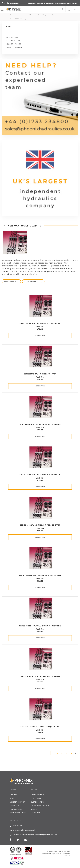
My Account (32, 3)
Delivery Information (40, 806)
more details (40, 336)
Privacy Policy (16, 809)
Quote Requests (38, 802)
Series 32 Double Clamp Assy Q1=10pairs (40, 727)
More (31, 15)
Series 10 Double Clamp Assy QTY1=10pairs (40, 424)
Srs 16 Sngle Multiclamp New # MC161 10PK (40, 475)
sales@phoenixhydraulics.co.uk (24, 830)
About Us (14, 795)
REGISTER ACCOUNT (17, 802)
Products (22, 15)
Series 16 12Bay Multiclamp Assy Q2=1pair (40, 525)
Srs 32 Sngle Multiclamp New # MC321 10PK (40, 626)
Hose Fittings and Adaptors (48, 15)
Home (12, 15)
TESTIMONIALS (36, 813)
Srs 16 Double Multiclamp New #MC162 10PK (40, 575)
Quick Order (50, 3)
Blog (12, 798)
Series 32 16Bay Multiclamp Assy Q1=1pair (40, 676)
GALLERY (34, 809)
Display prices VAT (66, 3)
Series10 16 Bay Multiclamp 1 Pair (40, 374)
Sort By (27, 281)
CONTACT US (14, 806)
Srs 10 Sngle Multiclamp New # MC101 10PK (40, 323)
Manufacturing (37, 795)
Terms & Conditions (18, 813)
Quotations (41, 3)
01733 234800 (15, 3)
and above (14, 47)
